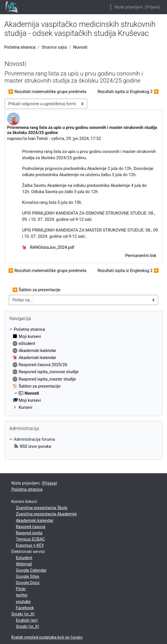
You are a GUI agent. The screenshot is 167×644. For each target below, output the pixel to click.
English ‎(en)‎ (27, 620)
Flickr (21, 589)
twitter (22, 595)
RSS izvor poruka (32, 446)
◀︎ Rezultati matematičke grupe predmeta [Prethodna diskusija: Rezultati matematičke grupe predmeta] (47, 92)
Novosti (80, 47)
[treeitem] (83, 368)
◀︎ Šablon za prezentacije (36, 290)
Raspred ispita (29, 533)
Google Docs (28, 583)
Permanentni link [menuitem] (141, 256)
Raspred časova (31, 527)
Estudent (24, 558)
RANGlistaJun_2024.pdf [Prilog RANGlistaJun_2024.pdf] (48, 247)
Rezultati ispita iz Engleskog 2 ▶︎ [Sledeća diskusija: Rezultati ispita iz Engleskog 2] (128, 92)
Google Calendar (31, 570)
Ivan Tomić (38, 139)
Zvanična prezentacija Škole (42, 508)
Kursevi (25, 407)
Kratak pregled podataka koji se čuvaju (47, 637)
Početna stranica (20, 47)
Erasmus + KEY (30, 545)
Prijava (153, 7)
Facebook (25, 608)
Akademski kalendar (35, 520)
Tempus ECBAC (30, 539)
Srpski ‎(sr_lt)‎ (23, 614)
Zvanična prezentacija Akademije (46, 514)
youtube (23, 602)
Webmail (24, 564)
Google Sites (28, 576)
